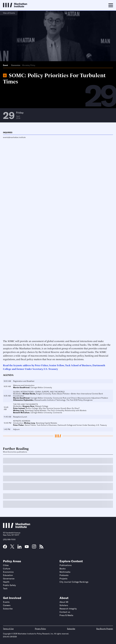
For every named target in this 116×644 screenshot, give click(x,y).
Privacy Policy (40, 629)
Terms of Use (8, 629)
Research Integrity (68, 609)
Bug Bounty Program (105, 629)
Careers (7, 605)
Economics (16, 65)
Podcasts (64, 575)
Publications (66, 565)
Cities (6, 565)
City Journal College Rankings (74, 582)
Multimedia (65, 572)
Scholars (64, 605)
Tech (5, 589)
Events (6, 602)
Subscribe (8, 609)
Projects (63, 579)
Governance (9, 579)
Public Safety (9, 585)
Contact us (65, 612)
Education (8, 575)
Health (6, 582)
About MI (64, 602)
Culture (7, 569)
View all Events (9, 13)
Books (63, 569)
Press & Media (66, 615)
